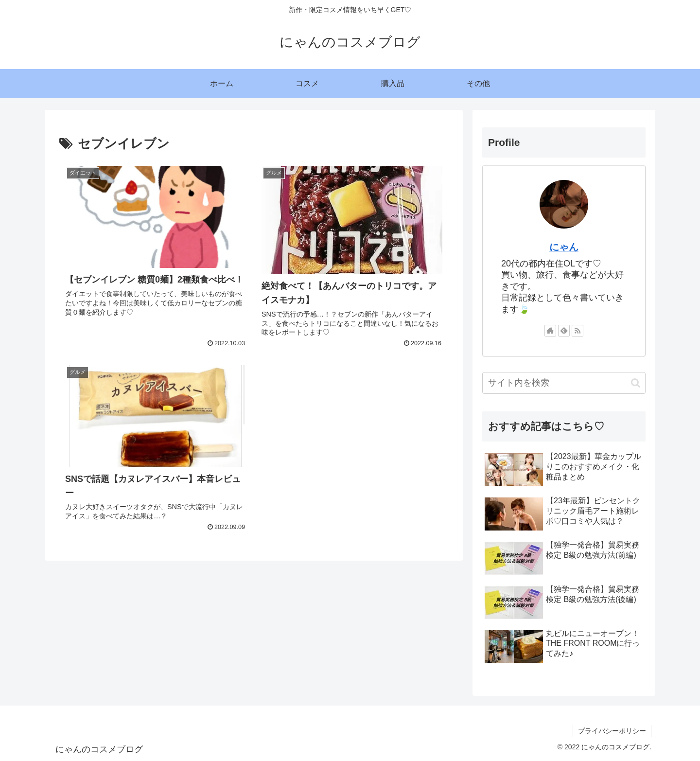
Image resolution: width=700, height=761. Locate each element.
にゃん (564, 247)
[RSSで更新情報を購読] (577, 331)
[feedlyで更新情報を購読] (564, 331)
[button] (636, 383)
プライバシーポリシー (612, 731)
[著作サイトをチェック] (550, 331)
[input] (564, 383)
